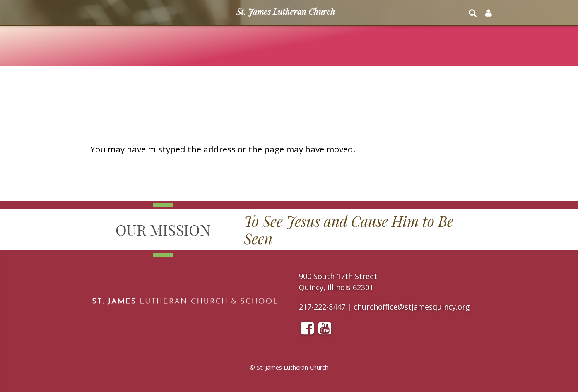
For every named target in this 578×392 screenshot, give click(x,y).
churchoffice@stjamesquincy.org (412, 307)
